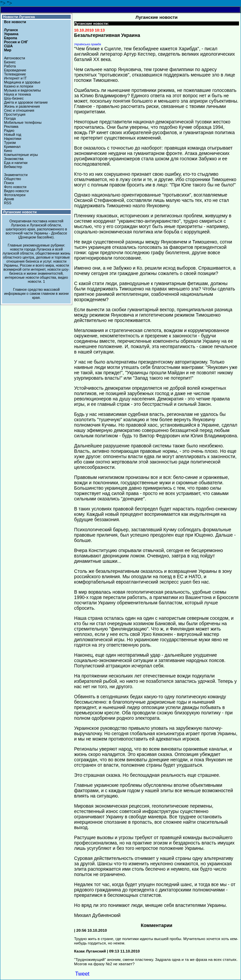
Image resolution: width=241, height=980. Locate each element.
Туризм (10, 143)
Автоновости (15, 58)
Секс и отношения (19, 110)
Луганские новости (20, 212)
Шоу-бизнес (14, 98)
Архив (9, 199)
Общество (13, 179)
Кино (8, 151)
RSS (8, 203)
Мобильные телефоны (23, 122)
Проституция (15, 114)
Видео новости (16, 191)
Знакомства (14, 159)
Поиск (9, 183)
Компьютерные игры (21, 155)
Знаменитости (16, 175)
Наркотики (13, 139)
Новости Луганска (19, 17)
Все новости (15, 22)
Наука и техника (17, 94)
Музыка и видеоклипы (22, 90)
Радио (9, 130)
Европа (11, 38)
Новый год (13, 134)
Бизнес (10, 62)
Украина (11, 34)
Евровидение (15, 70)
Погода (10, 118)
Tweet (82, 974)
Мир (8, 50)
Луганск (11, 30)
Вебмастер (13, 167)
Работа (10, 66)
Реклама (11, 126)
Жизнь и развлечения (22, 106)
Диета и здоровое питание (26, 102)
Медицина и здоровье (22, 82)
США (8, 46)
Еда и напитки (16, 163)
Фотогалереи (15, 195)
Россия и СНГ (16, 42)
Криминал (12, 147)
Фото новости (15, 187)
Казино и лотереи (19, 86)
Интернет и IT (15, 78)
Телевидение (15, 74)
